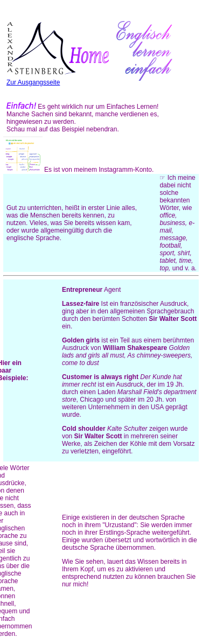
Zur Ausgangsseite (58, 79)
